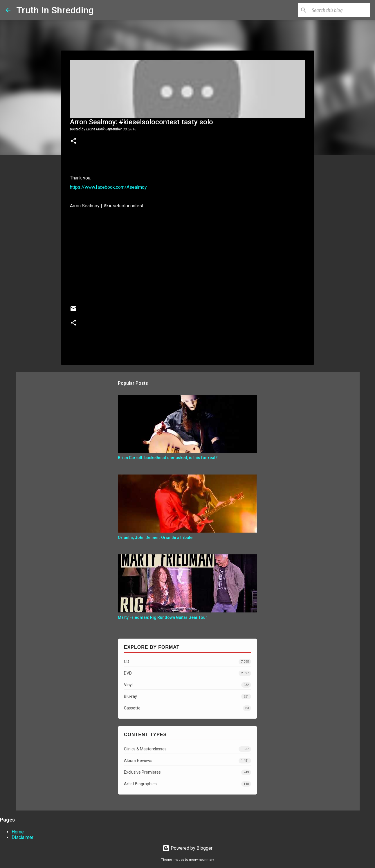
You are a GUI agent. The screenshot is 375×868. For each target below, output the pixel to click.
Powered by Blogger (187, 848)
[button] (73, 141)
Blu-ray (187, 697)
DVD (187, 673)
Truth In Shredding (55, 10)
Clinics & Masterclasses (187, 749)
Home (18, 832)
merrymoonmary (201, 860)
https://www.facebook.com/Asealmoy (108, 187)
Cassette (187, 708)
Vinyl (187, 685)
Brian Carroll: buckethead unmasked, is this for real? (168, 458)
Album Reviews (187, 761)
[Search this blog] (340, 10)
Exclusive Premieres (187, 772)
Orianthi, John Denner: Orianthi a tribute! (156, 538)
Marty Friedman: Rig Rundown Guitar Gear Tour (163, 617)
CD (187, 662)
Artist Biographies (187, 784)
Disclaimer (22, 837)
